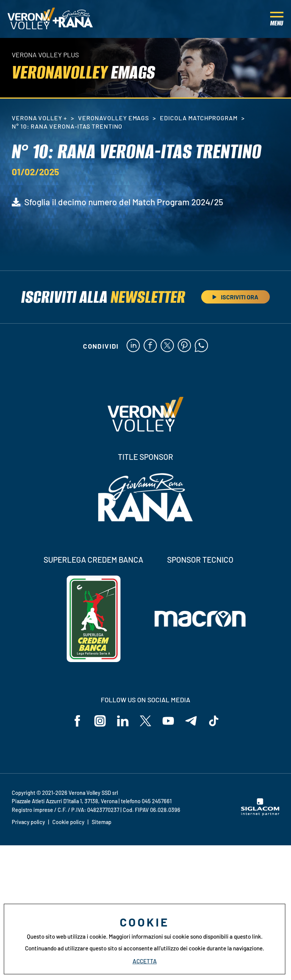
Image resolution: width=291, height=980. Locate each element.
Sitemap (102, 822)
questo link (247, 936)
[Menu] (277, 19)
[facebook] (150, 346)
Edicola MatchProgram (199, 118)
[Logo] (31, 19)
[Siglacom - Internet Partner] (260, 813)
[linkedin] (133, 346)
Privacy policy (28, 822)
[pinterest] (184, 346)
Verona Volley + (39, 118)
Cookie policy (68, 822)
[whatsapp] (201, 346)
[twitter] (167, 346)
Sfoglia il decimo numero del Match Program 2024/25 (124, 202)
